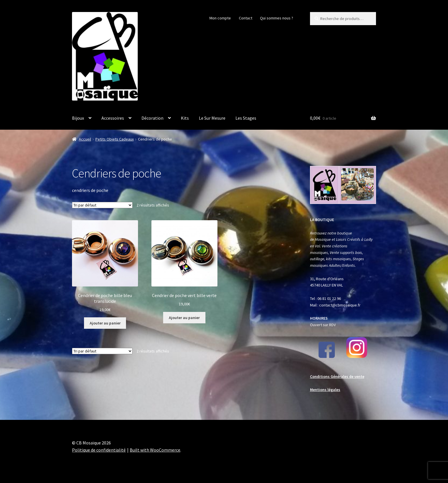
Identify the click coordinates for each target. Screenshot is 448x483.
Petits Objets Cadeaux (115, 139)
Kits (185, 118)
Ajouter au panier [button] (105, 323)
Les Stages (246, 118)
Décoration (152, 118)
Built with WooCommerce (155, 450)
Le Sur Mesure (212, 118)
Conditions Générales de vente (337, 376)
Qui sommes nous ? (277, 18)
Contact (246, 18)
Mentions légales (325, 390)
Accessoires (113, 118)
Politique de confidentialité (99, 450)
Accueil (85, 139)
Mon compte (220, 18)
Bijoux (78, 118)
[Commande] (102, 205)
